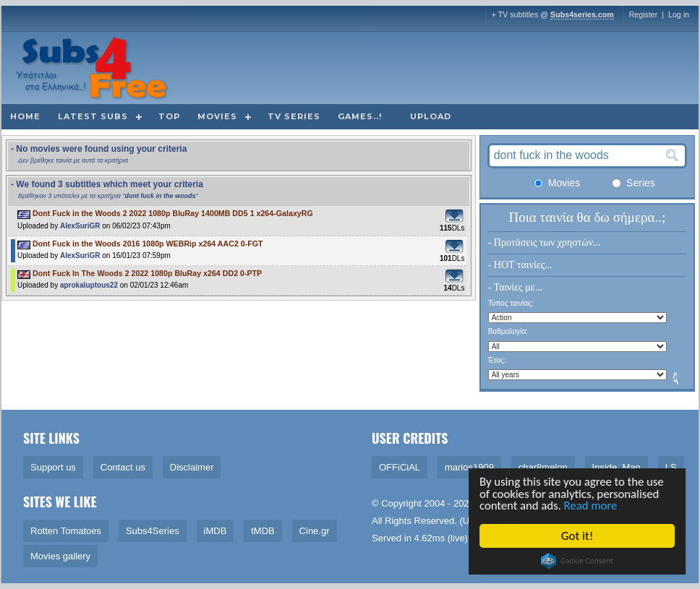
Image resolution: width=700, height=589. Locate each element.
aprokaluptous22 (89, 285)
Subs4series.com (582, 14)
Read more (594, 506)
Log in (679, 14)
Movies (217, 116)
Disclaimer (192, 467)
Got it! (579, 536)
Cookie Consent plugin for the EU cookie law (579, 561)
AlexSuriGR (80, 226)
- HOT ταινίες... (520, 265)
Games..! (360, 116)
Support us (53, 467)
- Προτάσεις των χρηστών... (545, 242)
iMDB (215, 531)
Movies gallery (60, 556)
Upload (431, 116)
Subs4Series (153, 531)
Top (169, 116)
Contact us (123, 467)
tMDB (263, 531)
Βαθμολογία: (508, 331)
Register (644, 14)
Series (633, 183)
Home (25, 116)
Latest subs (93, 116)
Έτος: (497, 360)
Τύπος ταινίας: (511, 303)
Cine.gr (315, 531)
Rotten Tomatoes (66, 531)
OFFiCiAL (400, 467)
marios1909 (469, 467)
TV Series (294, 116)
